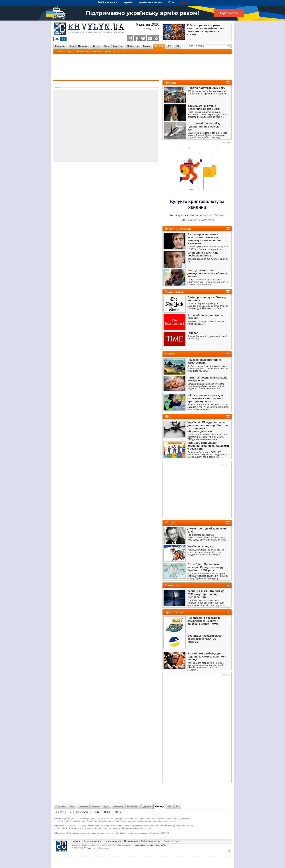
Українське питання (150, 2)
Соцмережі (82, 51)
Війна (184, 2)
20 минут (69, 819)
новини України (86, 821)
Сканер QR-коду (172, 841)
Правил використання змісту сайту (150, 845)
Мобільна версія (108, 2)
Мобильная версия (151, 841)
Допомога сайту (113, 841)
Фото (120, 51)
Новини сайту (131, 841)
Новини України (61, 846)
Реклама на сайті (93, 841)
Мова (171, 2)
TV (69, 51)
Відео (109, 51)
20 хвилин (88, 848)
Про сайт (76, 841)
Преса (59, 51)
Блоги (97, 51)
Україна (128, 2)
